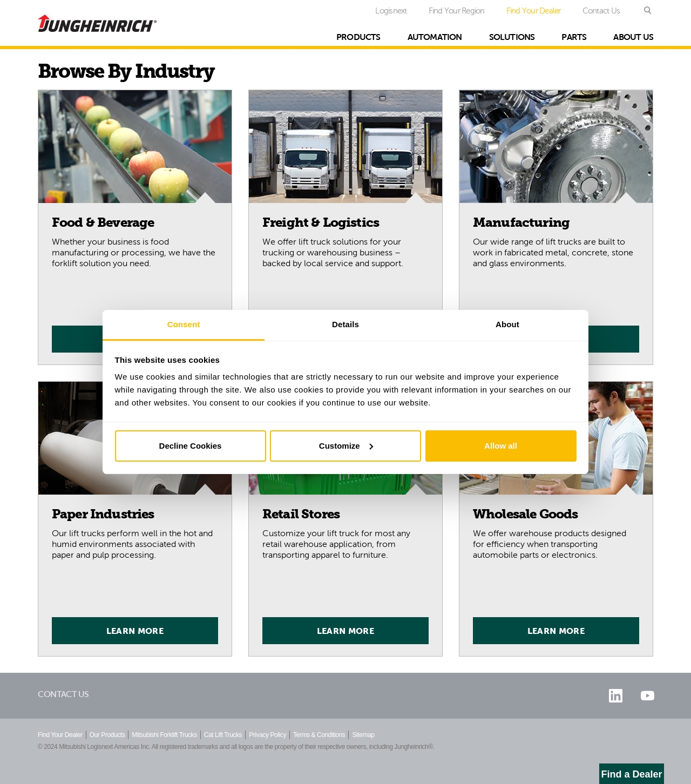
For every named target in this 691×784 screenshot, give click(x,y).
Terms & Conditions (319, 735)
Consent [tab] (184, 324)
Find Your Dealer (534, 11)
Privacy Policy (267, 735)
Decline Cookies (191, 446)
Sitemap (363, 735)
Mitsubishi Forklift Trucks (164, 735)
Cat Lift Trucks (223, 735)
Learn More (135, 631)
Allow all (501, 446)
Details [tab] (345, 324)
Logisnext (391, 11)
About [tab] (507, 324)
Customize (346, 446)
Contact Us (601, 11)
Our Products (107, 735)
